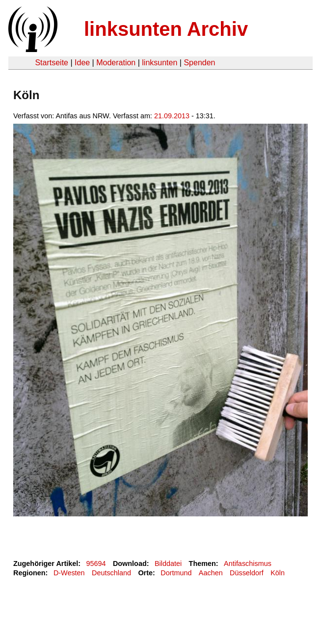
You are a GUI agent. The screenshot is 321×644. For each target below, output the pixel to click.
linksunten (160, 63)
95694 (96, 563)
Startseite (52, 63)
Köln (278, 573)
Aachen (211, 573)
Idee (82, 63)
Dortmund (176, 573)
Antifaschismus (248, 563)
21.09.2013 (172, 116)
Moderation (116, 63)
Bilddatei (168, 563)
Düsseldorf (247, 573)
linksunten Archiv (166, 29)
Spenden (199, 63)
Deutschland (111, 573)
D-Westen (69, 573)
